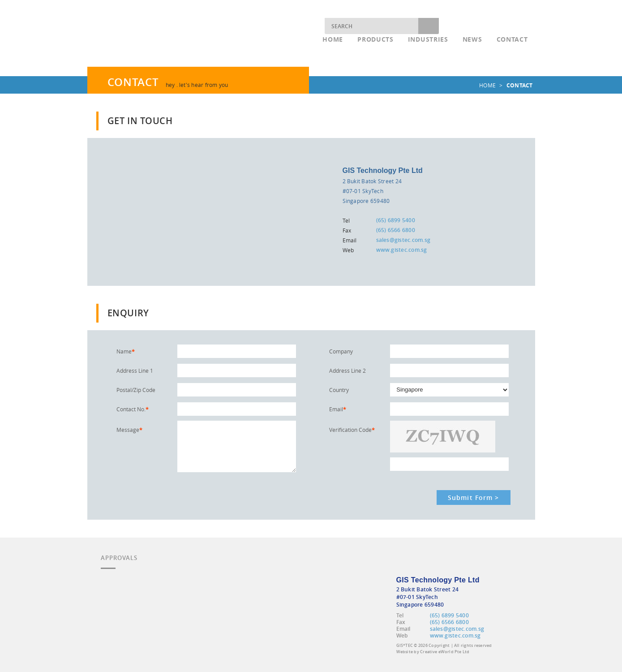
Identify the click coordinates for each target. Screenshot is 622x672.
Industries (428, 39)
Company (341, 351)
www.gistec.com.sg (402, 250)
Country (339, 390)
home (487, 85)
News (472, 39)
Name (126, 351)
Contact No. (133, 409)
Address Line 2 (347, 370)
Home (333, 39)
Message (129, 430)
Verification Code (352, 430)
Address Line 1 (135, 370)
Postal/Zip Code (136, 390)
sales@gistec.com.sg (403, 240)
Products (375, 39)
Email (338, 409)
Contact (512, 39)
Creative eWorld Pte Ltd (445, 652)
